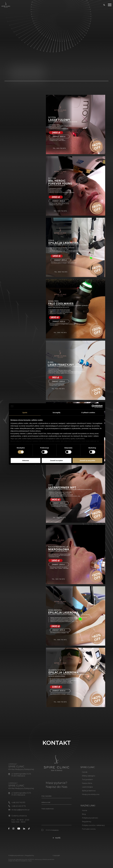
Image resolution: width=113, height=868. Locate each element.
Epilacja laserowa (87, 793)
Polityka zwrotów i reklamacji (92, 828)
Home (82, 813)
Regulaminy (84, 824)
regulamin (55, 832)
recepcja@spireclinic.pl (20, 812)
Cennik (82, 774)
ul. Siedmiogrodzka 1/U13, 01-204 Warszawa (22, 777)
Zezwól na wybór (56, 460)
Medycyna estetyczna (88, 797)
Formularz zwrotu (87, 831)
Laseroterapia (85, 789)
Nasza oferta (84, 786)
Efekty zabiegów (86, 778)
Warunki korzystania (21, 863)
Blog (81, 816)
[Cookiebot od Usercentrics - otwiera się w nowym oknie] (93, 406)
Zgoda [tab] (25, 412)
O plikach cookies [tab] (88, 412)
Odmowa (26, 460)
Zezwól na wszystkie (88, 460)
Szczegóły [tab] (56, 412)
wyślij (56, 840)
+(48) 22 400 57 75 (18, 809)
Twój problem (85, 782)
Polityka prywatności (88, 820)
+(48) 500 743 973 (17, 805)
